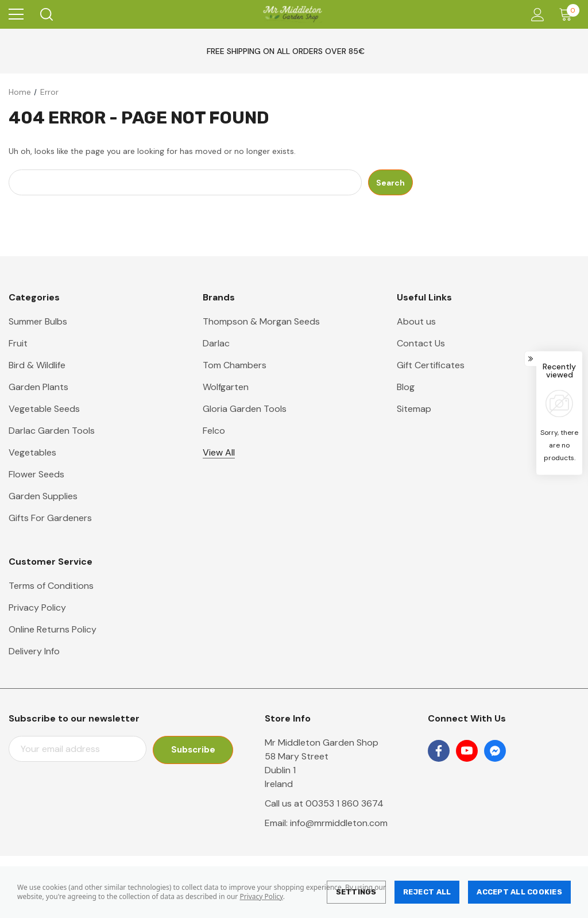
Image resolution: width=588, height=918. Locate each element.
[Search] (46, 14)
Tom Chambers (235, 365)
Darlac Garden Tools (52, 431)
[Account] (535, 15)
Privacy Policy (261, 896)
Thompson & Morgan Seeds (261, 321)
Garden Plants (38, 387)
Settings (356, 892)
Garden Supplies (43, 496)
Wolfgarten (226, 387)
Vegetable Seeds (44, 409)
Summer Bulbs (38, 321)
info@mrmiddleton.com (339, 823)
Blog (406, 387)
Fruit (18, 343)
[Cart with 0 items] (568, 14)
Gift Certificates (431, 365)
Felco (214, 431)
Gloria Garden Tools (245, 409)
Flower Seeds (36, 474)
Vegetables (32, 452)
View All (219, 452)
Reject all (427, 892)
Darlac (216, 343)
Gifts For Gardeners (50, 518)
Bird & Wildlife (37, 365)
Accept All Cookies (519, 892)
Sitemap (414, 409)
